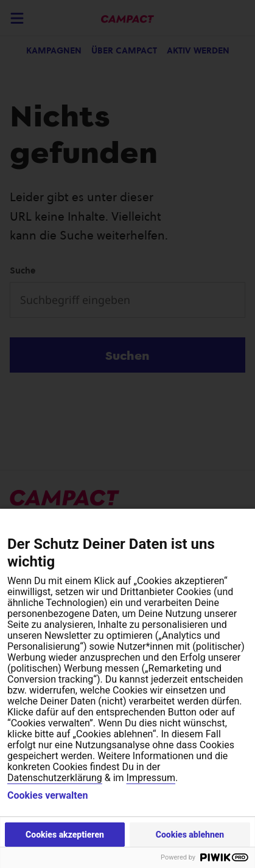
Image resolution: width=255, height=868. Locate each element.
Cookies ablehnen (190, 835)
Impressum (151, 778)
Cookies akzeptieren (65, 835)
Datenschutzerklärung (55, 778)
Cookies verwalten (47, 796)
